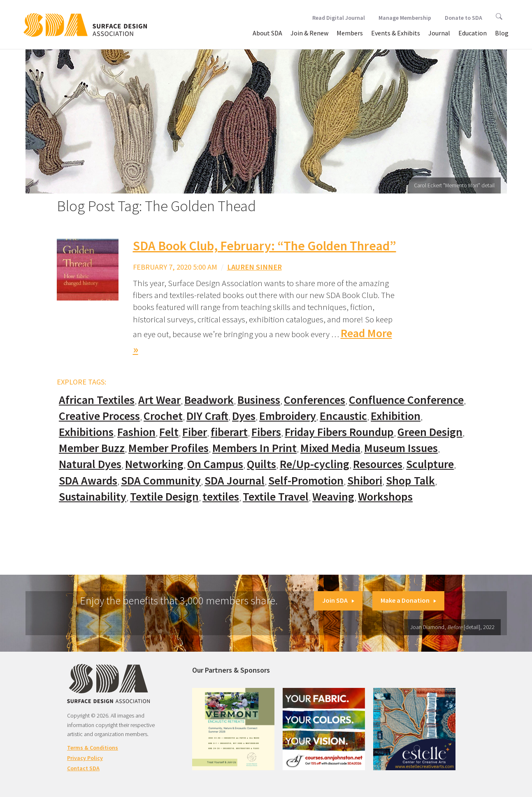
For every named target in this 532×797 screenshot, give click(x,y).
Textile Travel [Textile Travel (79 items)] (276, 497)
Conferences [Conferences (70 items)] (315, 400)
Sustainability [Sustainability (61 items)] (93, 497)
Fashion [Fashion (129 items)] (136, 432)
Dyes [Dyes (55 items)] (244, 416)
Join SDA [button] (338, 600)
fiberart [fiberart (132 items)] (229, 432)
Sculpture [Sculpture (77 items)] (430, 464)
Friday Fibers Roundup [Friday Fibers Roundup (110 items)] (339, 432)
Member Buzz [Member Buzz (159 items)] (92, 448)
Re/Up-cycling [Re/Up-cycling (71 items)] (315, 464)
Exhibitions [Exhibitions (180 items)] (86, 432)
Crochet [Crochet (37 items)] (163, 416)
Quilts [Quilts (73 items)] (261, 464)
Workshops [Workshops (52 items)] (385, 497)
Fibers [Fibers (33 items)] (266, 432)
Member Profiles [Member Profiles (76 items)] (168, 448)
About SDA (267, 33)
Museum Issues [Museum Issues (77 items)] (401, 448)
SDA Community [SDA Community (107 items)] (161, 481)
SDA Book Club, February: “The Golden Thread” (265, 246)
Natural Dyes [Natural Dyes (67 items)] (90, 464)
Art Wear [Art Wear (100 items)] (159, 400)
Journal (439, 33)
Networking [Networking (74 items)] (154, 464)
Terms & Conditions (93, 748)
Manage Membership (405, 18)
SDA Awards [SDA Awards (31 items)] (88, 481)
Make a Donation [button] (408, 600)
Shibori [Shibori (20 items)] (365, 481)
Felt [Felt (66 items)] (169, 432)
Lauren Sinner (254, 267)
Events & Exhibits (396, 33)
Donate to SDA (463, 18)
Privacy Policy (85, 758)
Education (473, 33)
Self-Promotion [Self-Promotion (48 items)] (306, 481)
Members (350, 33)
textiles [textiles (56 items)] (221, 497)
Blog (502, 33)
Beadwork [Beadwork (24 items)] (209, 400)
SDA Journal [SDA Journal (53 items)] (235, 481)
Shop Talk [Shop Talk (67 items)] (410, 481)
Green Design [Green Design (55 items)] (430, 432)
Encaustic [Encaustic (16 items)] (343, 416)
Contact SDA (83, 768)
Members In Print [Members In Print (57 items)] (254, 448)
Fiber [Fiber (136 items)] (195, 432)
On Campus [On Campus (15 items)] (215, 464)
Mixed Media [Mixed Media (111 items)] (330, 448)
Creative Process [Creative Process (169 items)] (99, 416)
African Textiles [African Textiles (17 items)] (97, 400)
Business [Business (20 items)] (259, 400)
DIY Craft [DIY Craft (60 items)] (207, 416)
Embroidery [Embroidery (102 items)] (288, 416)
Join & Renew (309, 33)
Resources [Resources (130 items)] (378, 464)
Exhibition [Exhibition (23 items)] (396, 416)
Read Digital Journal (339, 18)
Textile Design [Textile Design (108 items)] (164, 497)
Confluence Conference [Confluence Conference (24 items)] (406, 400)
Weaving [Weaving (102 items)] (333, 497)
